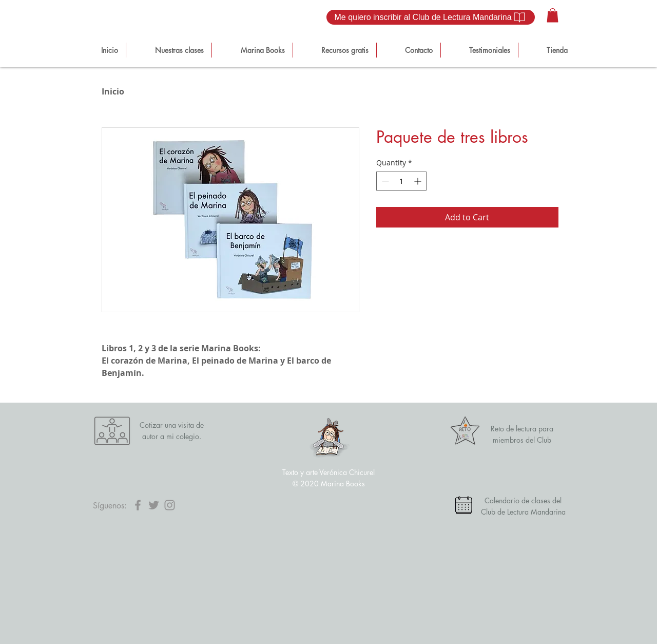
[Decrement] (384, 181)
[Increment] (419, 181)
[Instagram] (170, 505)
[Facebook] (138, 505)
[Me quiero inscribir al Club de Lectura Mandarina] (431, 17)
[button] (553, 15)
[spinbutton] (401, 181)
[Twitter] (154, 505)
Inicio (113, 91)
